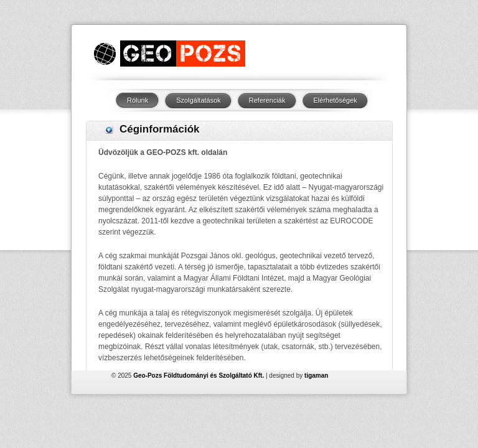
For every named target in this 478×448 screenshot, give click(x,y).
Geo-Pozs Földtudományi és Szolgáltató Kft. (199, 357)
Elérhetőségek (335, 100)
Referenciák (267, 100)
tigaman (316, 357)
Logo (169, 54)
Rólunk (138, 100)
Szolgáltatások (199, 100)
